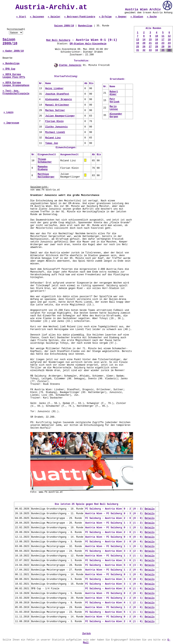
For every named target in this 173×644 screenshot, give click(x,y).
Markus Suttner (55, 110)
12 (169, 36)
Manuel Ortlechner (57, 105)
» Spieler (54, 17)
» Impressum (11, 123)
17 (163, 40)
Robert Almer (114, 93)
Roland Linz (53, 138)
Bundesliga (85, 26)
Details (150, 509)
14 (144, 40)
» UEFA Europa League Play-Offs (14, 76)
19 (138, 43)
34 (157, 50)
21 (150, 43)
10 (157, 36)
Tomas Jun (52, 143)
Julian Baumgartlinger (60, 116)
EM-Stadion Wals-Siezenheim (88, 44)
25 (138, 47)
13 (138, 40)
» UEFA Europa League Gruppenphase (16, 84)
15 (150, 40)
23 (163, 43)
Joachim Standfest (57, 94)
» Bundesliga (11, 64)
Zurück (86, 634)
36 (169, 50)
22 (157, 43)
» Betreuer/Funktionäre (80, 17)
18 (169, 40)
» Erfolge (105, 17)
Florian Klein (54, 121)
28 (157, 47)
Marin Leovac (114, 108)
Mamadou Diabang (43, 168)
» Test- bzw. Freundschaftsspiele (16, 92)
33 (150, 50)
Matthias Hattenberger (46, 176)
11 (163, 36)
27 (150, 47)
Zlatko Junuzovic (70, 65)
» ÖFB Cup (9, 69)
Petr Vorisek (114, 100)
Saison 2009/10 (10, 41)
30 (169, 47)
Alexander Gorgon (116, 115)
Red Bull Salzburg (58, 40)
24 (169, 43)
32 (144, 50)
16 (157, 40)
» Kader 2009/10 (13, 51)
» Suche (152, 17)
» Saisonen (37, 17)
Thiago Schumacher (45, 161)
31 (138, 50)
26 (144, 47)
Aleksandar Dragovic (59, 100)
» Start (21, 17)
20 (144, 43)
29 (163, 47)
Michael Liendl (55, 132)
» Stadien (137, 17)
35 (163, 50)
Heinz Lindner (54, 89)
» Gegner (121, 17)
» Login (8, 112)
